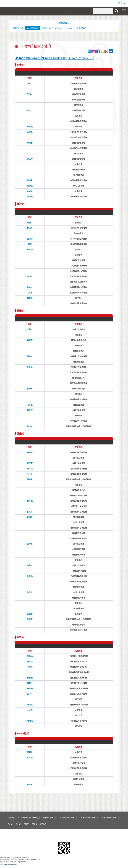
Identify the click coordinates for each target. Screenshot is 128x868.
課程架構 (69, 28)
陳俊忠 (30, 592)
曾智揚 (30, 298)
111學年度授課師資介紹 (81, 58)
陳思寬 (30, 619)
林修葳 (30, 479)
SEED (34, 824)
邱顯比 (30, 329)
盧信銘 (30, 705)
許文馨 (30, 250)
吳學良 (30, 544)
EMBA (10, 824)
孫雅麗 (30, 678)
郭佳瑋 (30, 159)
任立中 (30, 512)
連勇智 (30, 452)
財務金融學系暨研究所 (69, 818)
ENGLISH (122, 3)
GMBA (18, 824)
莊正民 (30, 474)
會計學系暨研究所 (50, 818)
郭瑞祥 (30, 94)
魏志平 (30, 688)
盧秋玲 (30, 565)
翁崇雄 (30, 721)
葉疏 (30, 244)
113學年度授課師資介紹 (28, 58)
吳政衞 (30, 614)
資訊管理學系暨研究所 (111, 818)
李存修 (30, 758)
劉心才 (30, 287)
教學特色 (59, 28)
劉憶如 (30, 426)
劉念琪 (30, 186)
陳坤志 (30, 276)
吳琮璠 (30, 239)
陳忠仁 (30, 110)
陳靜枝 (30, 683)
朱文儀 (30, 127)
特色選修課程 (80, 28)
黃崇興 (30, 784)
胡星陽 (30, 367)
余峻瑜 (30, 191)
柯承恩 (30, 228)
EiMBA (26, 824)
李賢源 (30, 340)
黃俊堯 (30, 132)
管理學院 (11, 818)
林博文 (30, 180)
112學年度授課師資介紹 (54, 58)
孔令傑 (30, 710)
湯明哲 (30, 752)
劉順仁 (30, 223)
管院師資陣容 (18, 28)
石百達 (30, 405)
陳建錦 (30, 656)
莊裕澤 (30, 667)
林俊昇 (30, 576)
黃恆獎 (30, 469)
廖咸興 (30, 389)
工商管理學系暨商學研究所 (29, 818)
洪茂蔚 (30, 463)
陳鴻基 (30, 196)
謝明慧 (30, 517)
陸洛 (30, 84)
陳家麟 (30, 143)
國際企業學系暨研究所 (90, 818)
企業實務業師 (47, 28)
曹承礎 (30, 662)
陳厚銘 (30, 501)
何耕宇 (30, 410)
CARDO (43, 824)
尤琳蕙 (30, 293)
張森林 (30, 356)
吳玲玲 (30, 694)
